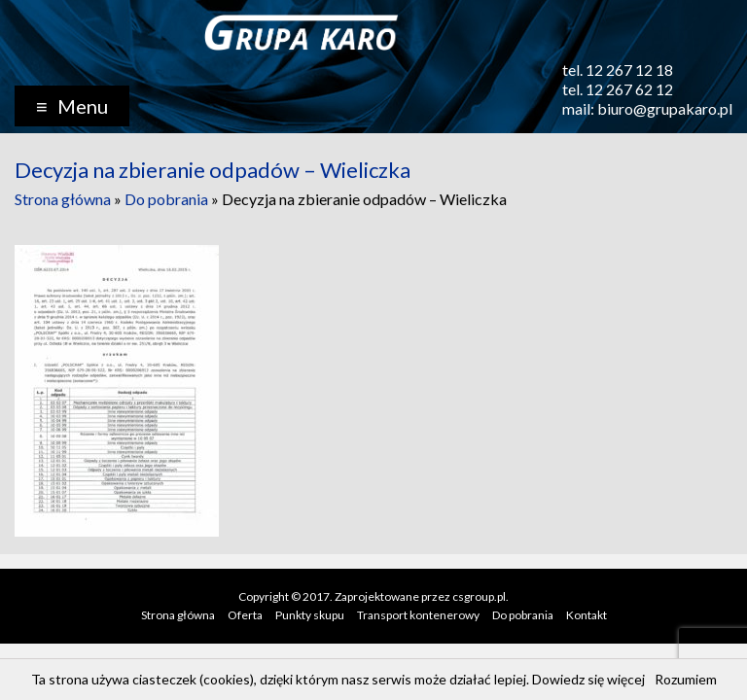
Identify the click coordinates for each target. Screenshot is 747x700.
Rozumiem (686, 679)
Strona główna (63, 199)
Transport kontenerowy (418, 615)
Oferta (245, 615)
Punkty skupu (310, 615)
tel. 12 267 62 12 (618, 89)
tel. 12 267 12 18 (618, 70)
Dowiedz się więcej (588, 679)
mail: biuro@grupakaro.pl (647, 108)
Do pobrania (166, 199)
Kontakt (587, 615)
